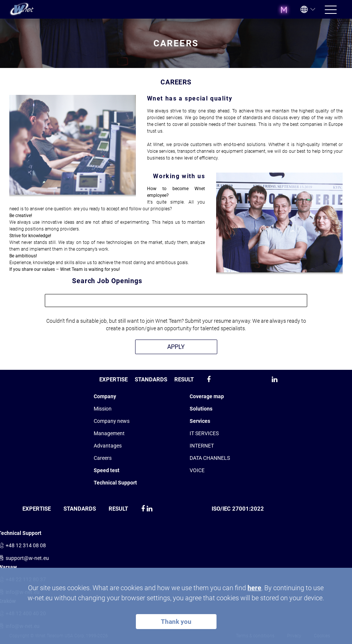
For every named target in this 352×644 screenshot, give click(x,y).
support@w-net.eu (27, 558)
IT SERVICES (204, 433)
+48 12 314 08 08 (26, 545)
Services (200, 421)
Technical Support (115, 483)
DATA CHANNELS (210, 458)
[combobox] (176, 301)
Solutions (201, 409)
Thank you (176, 622)
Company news (112, 421)
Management (109, 433)
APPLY (176, 347)
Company (105, 396)
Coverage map (207, 396)
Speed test (107, 470)
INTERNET (202, 446)
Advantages (108, 446)
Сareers (103, 458)
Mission (103, 409)
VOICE (197, 470)
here (254, 588)
